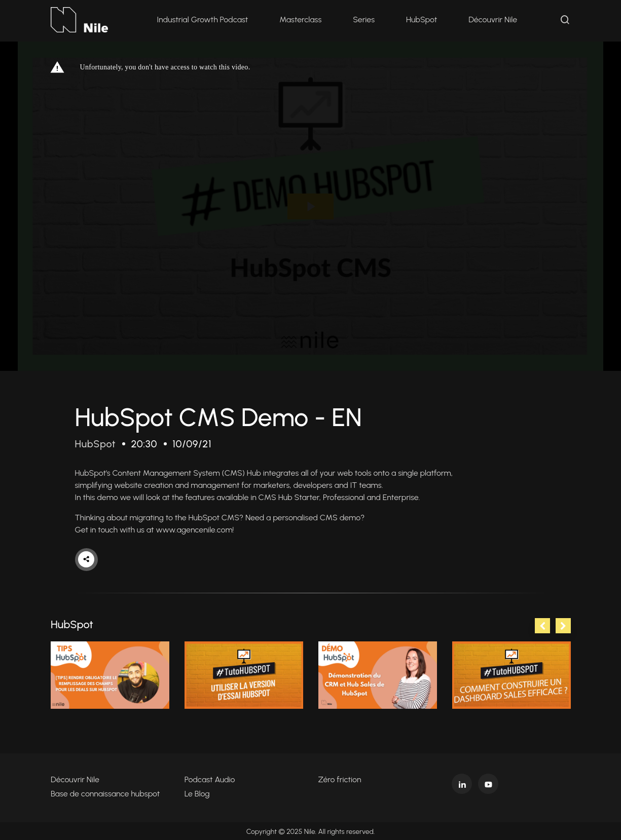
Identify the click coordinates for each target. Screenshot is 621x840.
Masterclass (301, 20)
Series (364, 20)
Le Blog (197, 793)
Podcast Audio (210, 778)
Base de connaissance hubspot (105, 793)
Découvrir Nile (493, 20)
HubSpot (422, 20)
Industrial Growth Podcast (203, 20)
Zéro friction (340, 778)
